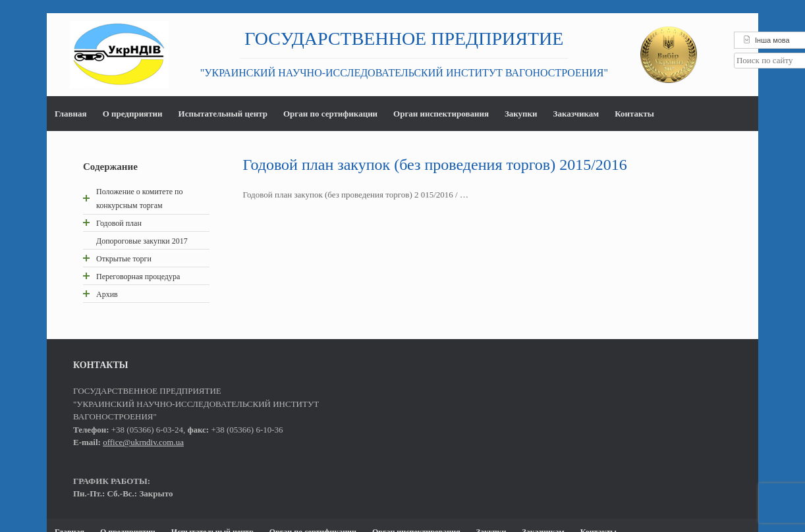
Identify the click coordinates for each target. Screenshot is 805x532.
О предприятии (133, 114)
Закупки (521, 114)
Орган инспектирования (441, 114)
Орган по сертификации (330, 114)
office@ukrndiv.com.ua (143, 442)
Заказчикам (576, 114)
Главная (71, 114)
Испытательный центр (222, 114)
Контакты (634, 114)
